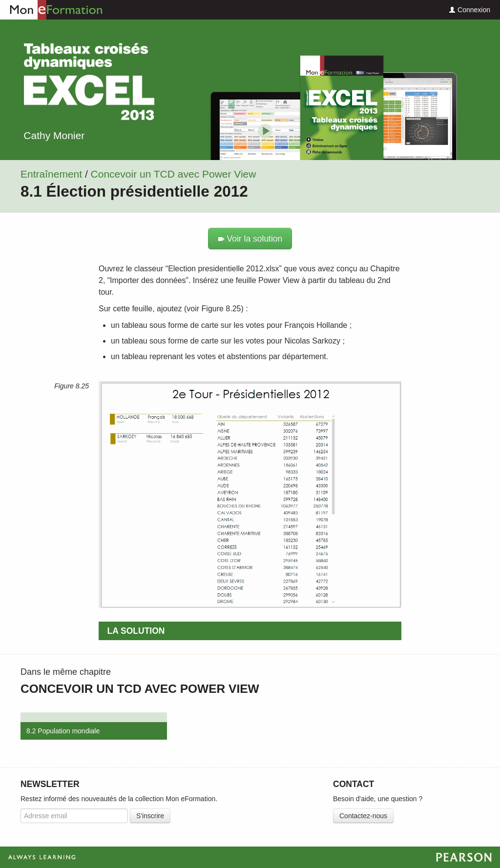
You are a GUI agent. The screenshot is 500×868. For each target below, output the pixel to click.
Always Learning (250, 857)
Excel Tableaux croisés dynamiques (89, 82)
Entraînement (51, 174)
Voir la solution (250, 239)
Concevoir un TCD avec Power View (174, 174)
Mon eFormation (51, 10)
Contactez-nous (363, 816)
